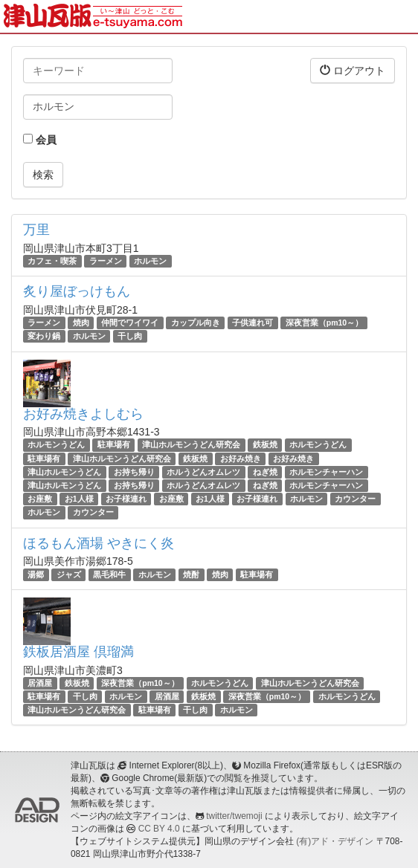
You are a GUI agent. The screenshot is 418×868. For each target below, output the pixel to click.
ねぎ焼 (265, 472)
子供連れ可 (253, 323)
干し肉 (130, 336)
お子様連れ (126, 499)
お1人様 (79, 499)
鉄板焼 (265, 445)
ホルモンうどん (56, 445)
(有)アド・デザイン (335, 841)
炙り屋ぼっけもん (77, 291)
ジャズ (69, 574)
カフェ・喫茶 (52, 261)
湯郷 (36, 574)
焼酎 (191, 574)
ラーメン (106, 261)
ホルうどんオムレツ (203, 472)
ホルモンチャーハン (326, 472)
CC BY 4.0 (159, 829)
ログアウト (353, 70)
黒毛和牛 (109, 574)
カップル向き (196, 323)
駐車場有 (114, 445)
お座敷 (40, 499)
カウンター (355, 499)
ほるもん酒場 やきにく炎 (99, 543)
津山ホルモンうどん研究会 (191, 445)
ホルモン (150, 261)
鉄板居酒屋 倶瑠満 (78, 652)
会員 (40, 140)
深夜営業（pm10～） (324, 323)
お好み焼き (241, 459)
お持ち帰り (134, 472)
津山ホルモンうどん (64, 472)
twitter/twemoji (234, 816)
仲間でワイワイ (130, 323)
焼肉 (81, 323)
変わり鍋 (44, 336)
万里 (36, 230)
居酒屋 (40, 683)
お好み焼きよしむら (83, 414)
